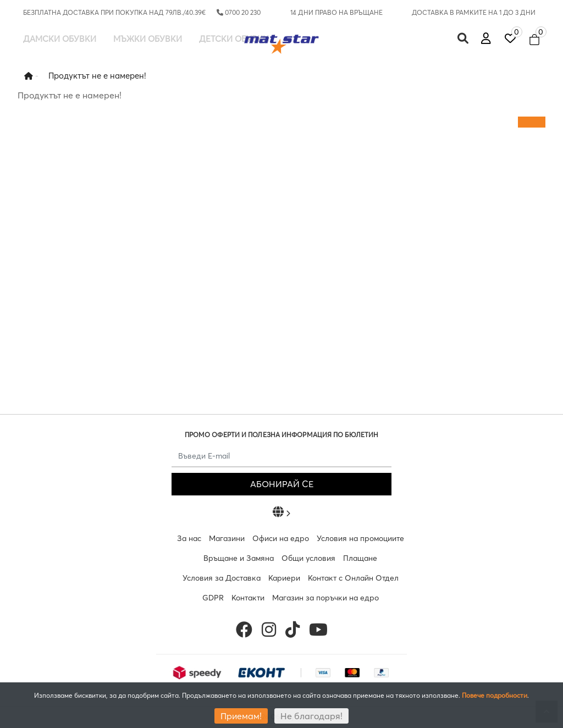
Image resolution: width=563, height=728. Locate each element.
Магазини (227, 538)
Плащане (360, 558)
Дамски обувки (60, 39)
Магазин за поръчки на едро (325, 598)
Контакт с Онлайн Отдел (353, 578)
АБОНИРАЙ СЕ (282, 484)
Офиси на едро (281, 538)
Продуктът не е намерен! (97, 76)
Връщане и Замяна (239, 558)
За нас (189, 538)
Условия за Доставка (222, 578)
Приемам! (241, 716)
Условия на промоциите (360, 538)
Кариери (284, 578)
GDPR (213, 598)
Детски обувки (234, 39)
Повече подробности (495, 695)
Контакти (248, 598)
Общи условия (308, 558)
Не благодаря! (311, 716)
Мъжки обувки (148, 39)
